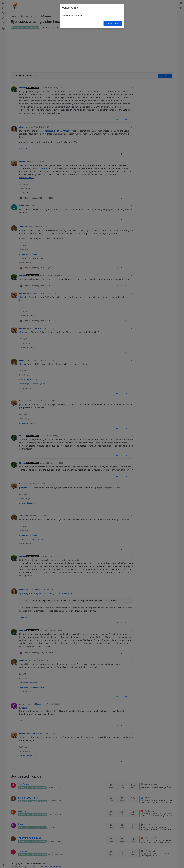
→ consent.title (113, 24)
